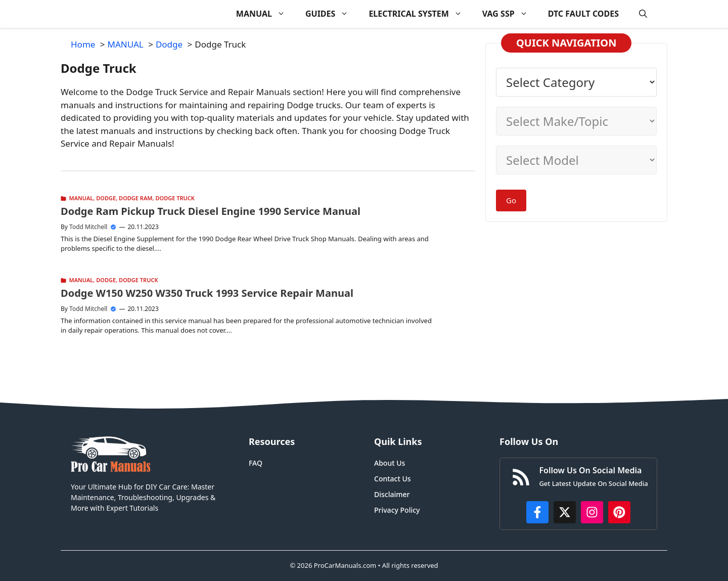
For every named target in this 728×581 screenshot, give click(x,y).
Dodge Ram (135, 198)
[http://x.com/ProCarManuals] (565, 512)
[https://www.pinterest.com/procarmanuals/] (619, 512)
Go (511, 200)
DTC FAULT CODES (583, 14)
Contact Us (393, 479)
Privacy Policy (397, 510)
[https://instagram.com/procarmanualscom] (592, 512)
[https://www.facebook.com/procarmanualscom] (537, 512)
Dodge (106, 198)
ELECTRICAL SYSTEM (420, 14)
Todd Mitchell (88, 227)
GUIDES (332, 14)
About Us (390, 463)
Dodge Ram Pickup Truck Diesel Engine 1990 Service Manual (211, 211)
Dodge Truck (175, 198)
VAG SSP (510, 14)
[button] (643, 14)
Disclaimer (392, 494)
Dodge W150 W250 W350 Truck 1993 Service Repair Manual (207, 293)
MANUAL (266, 14)
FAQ (256, 463)
